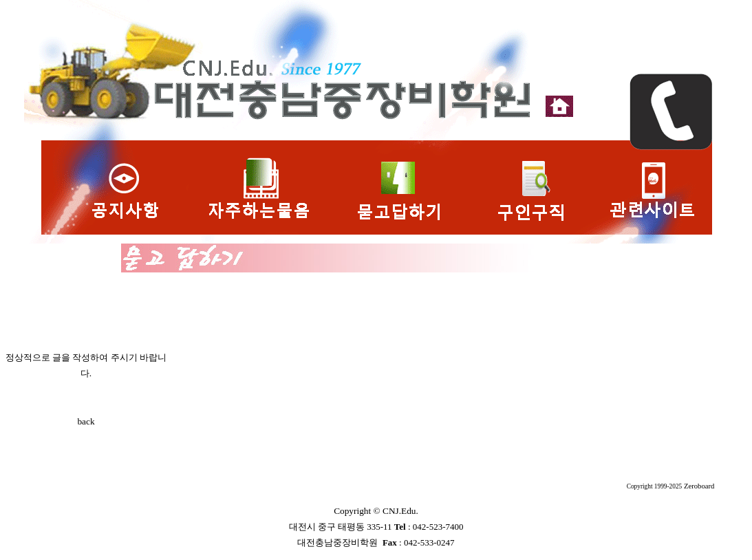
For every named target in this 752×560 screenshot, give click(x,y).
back (86, 421)
